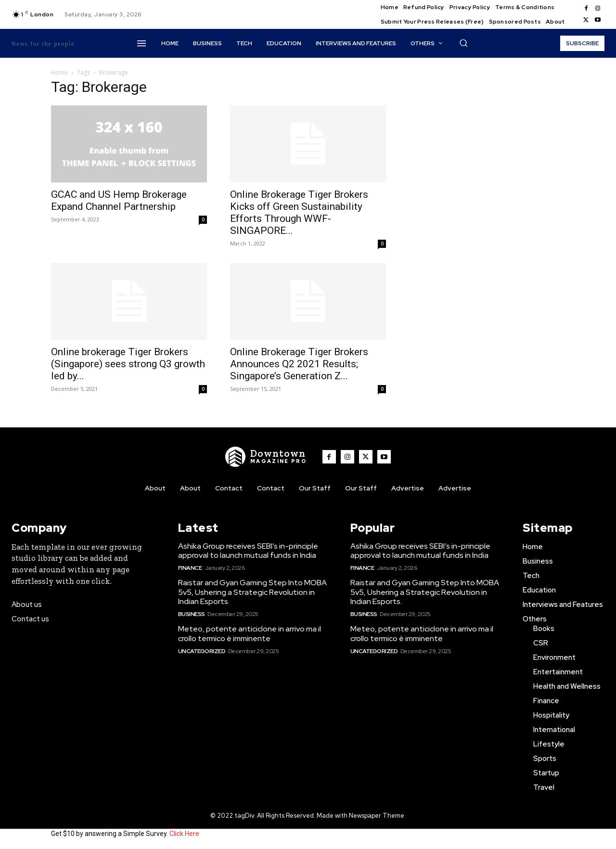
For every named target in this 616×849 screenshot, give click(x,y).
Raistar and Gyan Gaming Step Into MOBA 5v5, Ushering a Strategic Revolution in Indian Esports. (252, 592)
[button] (463, 43)
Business (192, 614)
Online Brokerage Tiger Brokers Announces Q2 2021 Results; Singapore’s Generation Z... (299, 364)
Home (59, 72)
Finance (190, 568)
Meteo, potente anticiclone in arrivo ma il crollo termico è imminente (250, 633)
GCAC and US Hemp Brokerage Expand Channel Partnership (119, 200)
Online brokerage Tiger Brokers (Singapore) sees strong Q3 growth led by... (128, 364)
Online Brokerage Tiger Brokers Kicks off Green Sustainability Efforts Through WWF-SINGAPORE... (299, 212)
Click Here (184, 834)
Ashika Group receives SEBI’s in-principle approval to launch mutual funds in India (248, 551)
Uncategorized (202, 651)
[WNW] (266, 457)
